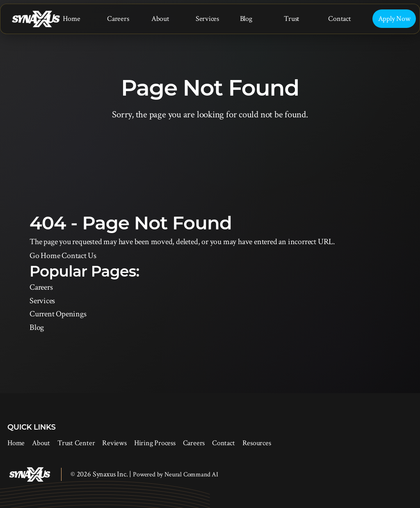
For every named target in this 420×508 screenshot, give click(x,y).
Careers (118, 19)
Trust (292, 19)
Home (71, 19)
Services (207, 19)
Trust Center (76, 443)
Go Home (45, 256)
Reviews (114, 443)
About (160, 19)
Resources (257, 443)
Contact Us (79, 256)
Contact (339, 19)
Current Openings (58, 314)
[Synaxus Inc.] (36, 19)
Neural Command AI (191, 475)
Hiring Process (155, 443)
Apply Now (394, 19)
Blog (246, 19)
